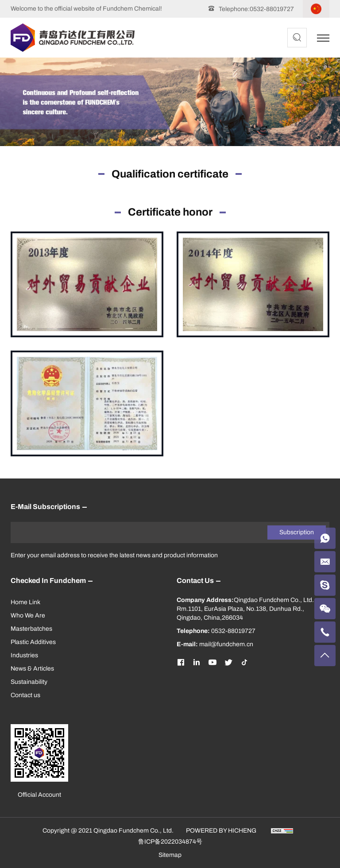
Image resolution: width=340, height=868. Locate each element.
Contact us (25, 695)
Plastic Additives (33, 642)
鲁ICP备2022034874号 (170, 842)
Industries (24, 655)
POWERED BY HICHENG (221, 831)
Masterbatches (31, 629)
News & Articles (32, 669)
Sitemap (170, 855)
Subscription (297, 532)
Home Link (25, 602)
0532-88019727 (272, 9)
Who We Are (28, 615)
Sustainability (29, 682)
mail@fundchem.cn (226, 644)
